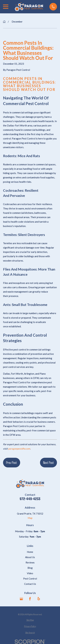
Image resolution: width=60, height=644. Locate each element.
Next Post (49, 462)
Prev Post (12, 462)
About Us (30, 557)
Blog (30, 568)
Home (30, 552)
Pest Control (30, 579)
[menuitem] (30, 620)
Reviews (30, 562)
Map (30, 518)
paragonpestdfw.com (19, 449)
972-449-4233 (30, 499)
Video (30, 573)
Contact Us (30, 584)
